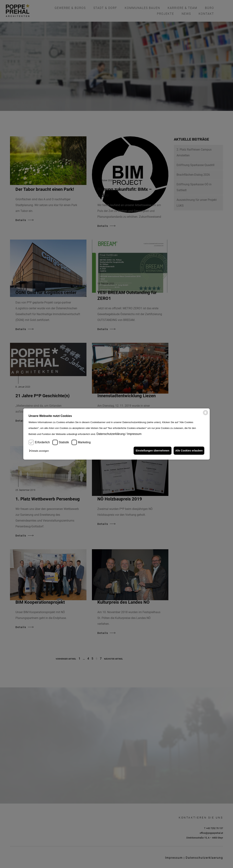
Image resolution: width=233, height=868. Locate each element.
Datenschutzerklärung (111, 434)
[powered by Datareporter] (206, 415)
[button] (40, 451)
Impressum (134, 434)
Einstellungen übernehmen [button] (151, 451)
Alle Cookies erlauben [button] (188, 451)
